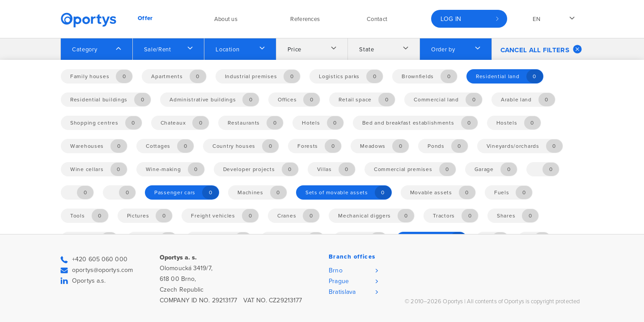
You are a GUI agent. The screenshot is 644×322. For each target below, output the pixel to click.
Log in (451, 19)
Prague (339, 281)
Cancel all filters (541, 49)
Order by (443, 50)
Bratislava (342, 292)
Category (85, 50)
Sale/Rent (158, 50)
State (366, 50)
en (536, 19)
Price (294, 50)
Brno (335, 270)
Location (227, 50)
